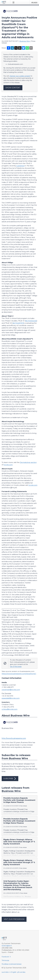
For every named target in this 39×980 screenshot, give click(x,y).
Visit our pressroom (14, 919)
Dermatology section (28, 462)
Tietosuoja (5, 960)
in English (13, 972)
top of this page (16, 667)
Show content (13, 88)
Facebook (5, 957)
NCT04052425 (31, 321)
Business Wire (25, 41)
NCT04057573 (18, 323)
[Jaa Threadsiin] (20, 48)
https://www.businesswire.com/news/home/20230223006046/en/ (19, 674)
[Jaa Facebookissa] (9, 48)
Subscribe (10, 779)
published (20, 166)
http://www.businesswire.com (14, 738)
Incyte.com (8, 465)
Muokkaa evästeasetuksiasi (12, 964)
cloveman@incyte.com (11, 690)
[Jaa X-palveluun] (16, 48)
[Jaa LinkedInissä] (12, 48)
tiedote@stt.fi (7, 946)
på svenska (21, 972)
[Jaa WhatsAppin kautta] (27, 48)
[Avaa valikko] (14, 2)
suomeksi (5, 972)
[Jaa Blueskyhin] (24, 48)
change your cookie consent (20, 76)
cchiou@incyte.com (10, 709)
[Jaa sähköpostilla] (31, 48)
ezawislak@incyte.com (11, 698)
